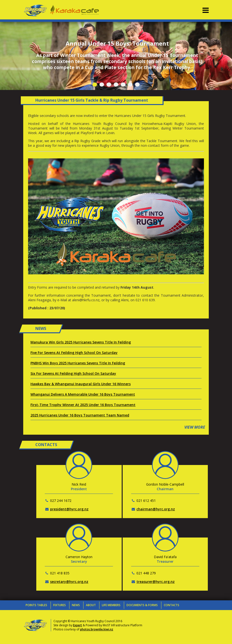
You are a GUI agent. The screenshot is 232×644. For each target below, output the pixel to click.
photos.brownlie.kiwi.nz (97, 629)
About (91, 605)
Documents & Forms (142, 605)
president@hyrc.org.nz (69, 509)
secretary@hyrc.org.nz (69, 582)
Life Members (111, 605)
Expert (78, 625)
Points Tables (36, 605)
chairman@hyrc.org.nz (156, 509)
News (76, 605)
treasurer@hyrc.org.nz (156, 582)
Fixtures (60, 605)
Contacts (172, 605)
